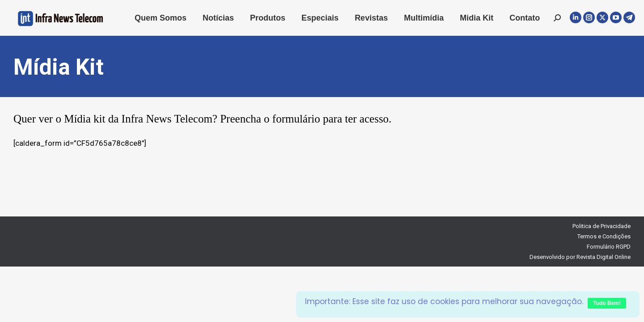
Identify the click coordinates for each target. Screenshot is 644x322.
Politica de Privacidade (602, 226)
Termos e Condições (604, 236)
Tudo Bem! (607, 303)
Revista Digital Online (604, 257)
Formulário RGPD (609, 247)
